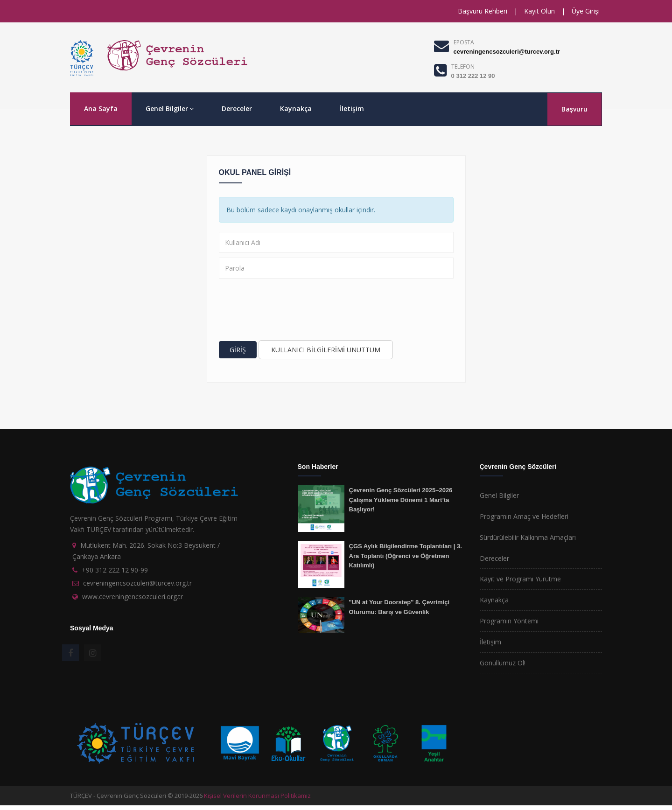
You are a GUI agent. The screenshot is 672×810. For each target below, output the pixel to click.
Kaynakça (296, 108)
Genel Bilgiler (170, 108)
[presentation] (290, 311)
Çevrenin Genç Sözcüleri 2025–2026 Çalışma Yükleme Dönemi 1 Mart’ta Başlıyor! (401, 500)
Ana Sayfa (101, 108)
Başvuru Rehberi (483, 11)
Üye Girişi (586, 11)
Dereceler (237, 108)
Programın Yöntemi (509, 621)
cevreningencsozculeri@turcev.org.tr (507, 52)
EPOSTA (464, 42)
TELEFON (463, 66)
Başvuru (574, 109)
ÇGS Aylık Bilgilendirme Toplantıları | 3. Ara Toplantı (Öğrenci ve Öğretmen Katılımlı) (406, 556)
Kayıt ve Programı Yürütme (520, 579)
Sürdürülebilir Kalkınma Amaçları (528, 537)
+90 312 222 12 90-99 (115, 570)
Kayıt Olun (539, 11)
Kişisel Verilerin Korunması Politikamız (257, 796)
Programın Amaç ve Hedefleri (524, 516)
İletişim (352, 108)
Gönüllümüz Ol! (503, 663)
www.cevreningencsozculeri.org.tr (133, 597)
